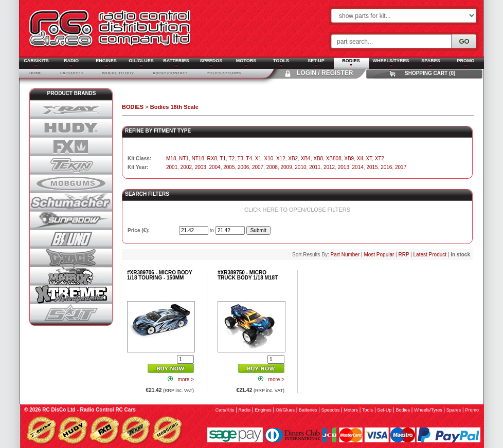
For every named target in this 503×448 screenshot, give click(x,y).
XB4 (306, 158)
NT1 (184, 158)
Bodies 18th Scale (174, 107)
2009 (286, 167)
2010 (300, 167)
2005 (229, 167)
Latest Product (430, 255)
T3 (240, 158)
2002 (186, 167)
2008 (272, 167)
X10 (269, 158)
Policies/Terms (224, 73)
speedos (331, 410)
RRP (403, 255)
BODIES (133, 107)
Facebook (72, 73)
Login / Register (325, 73)
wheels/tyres (428, 410)
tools (367, 410)
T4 (249, 158)
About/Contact (170, 73)
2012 (329, 167)
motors (351, 410)
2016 (386, 167)
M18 (171, 158)
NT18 (197, 158)
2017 (401, 167)
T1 (223, 158)
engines (263, 410)
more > (186, 379)
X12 (281, 158)
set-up (384, 410)
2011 (315, 167)
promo (472, 410)
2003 (201, 167)
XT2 (380, 158)
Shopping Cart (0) (430, 73)
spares (454, 410)
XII (360, 158)
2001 (172, 167)
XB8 (318, 158)
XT (369, 158)
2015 (372, 167)
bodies (403, 410)
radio (245, 410)
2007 (258, 167)
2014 (358, 167)
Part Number (345, 255)
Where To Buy (118, 73)
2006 (243, 167)
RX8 (212, 158)
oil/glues (285, 410)
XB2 (293, 158)
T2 (231, 158)
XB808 (334, 158)
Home (35, 73)
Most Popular (379, 255)
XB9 (349, 158)
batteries (308, 410)
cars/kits (225, 410)
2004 (214, 167)
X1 (258, 158)
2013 (344, 167)
